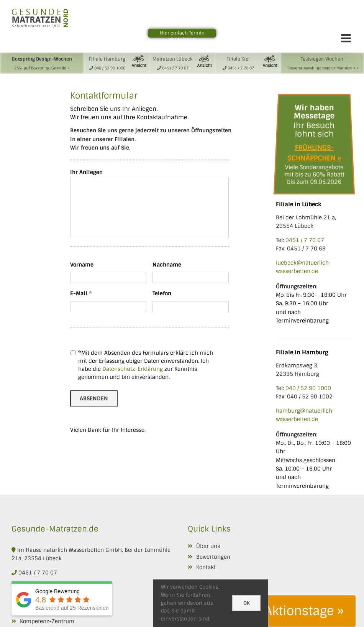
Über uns (208, 546)
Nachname (167, 265)
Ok (247, 603)
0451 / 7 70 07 (305, 240)
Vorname (82, 265)
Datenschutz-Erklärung (133, 369)
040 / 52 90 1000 (308, 388)
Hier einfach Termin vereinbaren (182, 36)
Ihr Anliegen (86, 172)
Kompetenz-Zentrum (47, 621)
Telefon (162, 293)
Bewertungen (213, 557)
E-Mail (81, 293)
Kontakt (206, 567)
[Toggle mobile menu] (347, 38)
